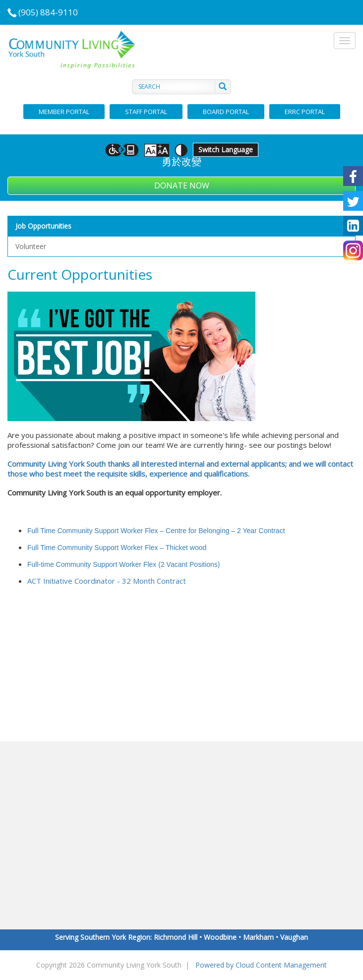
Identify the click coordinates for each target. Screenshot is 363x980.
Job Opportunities (43, 226)
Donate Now (182, 185)
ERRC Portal (305, 112)
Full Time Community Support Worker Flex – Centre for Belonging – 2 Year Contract (156, 531)
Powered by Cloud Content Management (261, 965)
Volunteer (31, 246)
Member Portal (64, 112)
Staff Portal (146, 112)
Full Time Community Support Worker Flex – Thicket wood (117, 548)
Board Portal (226, 112)
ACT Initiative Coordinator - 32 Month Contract (107, 581)
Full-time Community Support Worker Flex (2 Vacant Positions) (124, 564)
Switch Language (226, 150)
